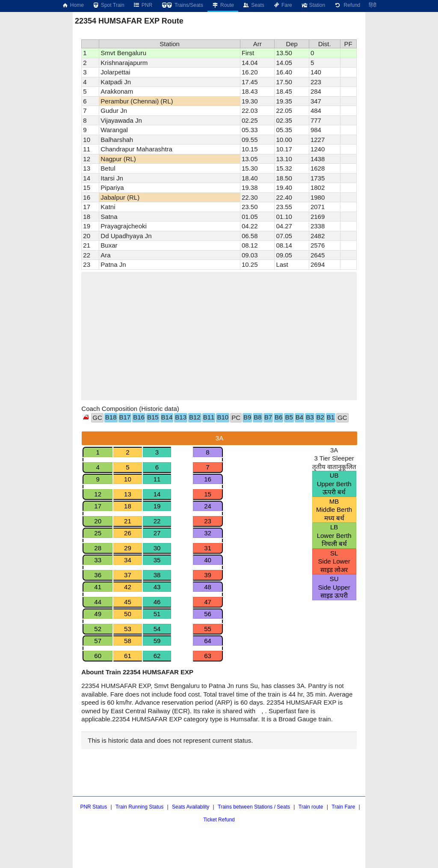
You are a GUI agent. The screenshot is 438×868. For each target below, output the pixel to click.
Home (73, 5)
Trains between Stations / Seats (254, 807)
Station (313, 5)
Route (223, 5)
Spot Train (108, 5)
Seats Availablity (191, 807)
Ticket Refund (219, 820)
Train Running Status (139, 807)
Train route (311, 807)
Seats (253, 5)
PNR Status (93, 807)
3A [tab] (219, 438)
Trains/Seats (182, 5)
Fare (283, 5)
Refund (347, 5)
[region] (219, 336)
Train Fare (343, 807)
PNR (143, 5)
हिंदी (373, 5)
